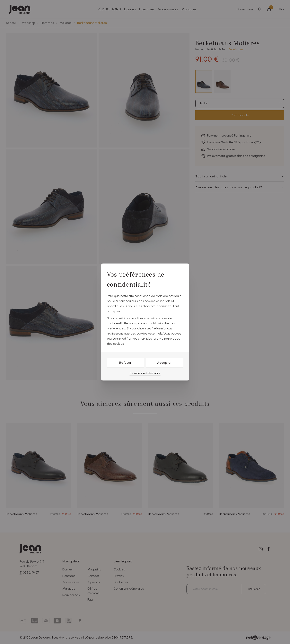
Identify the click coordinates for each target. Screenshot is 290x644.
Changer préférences (145, 373)
